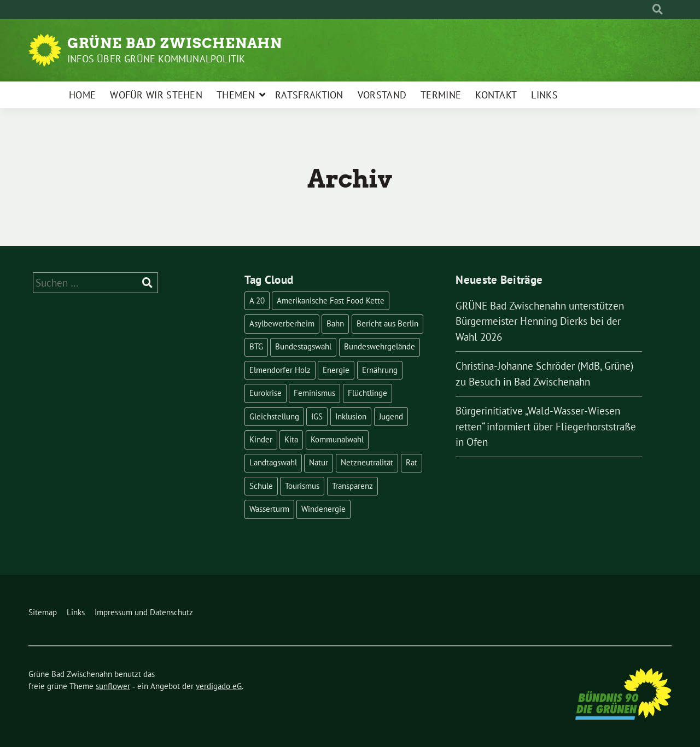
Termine (441, 95)
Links (544, 95)
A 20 (257, 300)
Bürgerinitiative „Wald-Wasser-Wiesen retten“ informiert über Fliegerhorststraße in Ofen (546, 426)
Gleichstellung (274, 416)
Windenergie (323, 509)
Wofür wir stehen (156, 95)
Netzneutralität (367, 462)
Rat (412, 462)
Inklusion (351, 416)
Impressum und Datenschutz (144, 612)
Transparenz (352, 486)
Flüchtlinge (367, 393)
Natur (319, 462)
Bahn (335, 323)
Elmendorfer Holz (280, 370)
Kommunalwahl (337, 439)
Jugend (391, 416)
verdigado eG (219, 686)
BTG (256, 346)
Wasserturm (269, 509)
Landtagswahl (273, 462)
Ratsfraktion (309, 95)
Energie (336, 370)
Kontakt (496, 95)
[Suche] (647, 10)
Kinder (261, 439)
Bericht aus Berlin (387, 323)
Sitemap (43, 612)
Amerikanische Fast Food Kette (331, 300)
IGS (317, 416)
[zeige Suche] (658, 10)
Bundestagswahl (303, 346)
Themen (236, 95)
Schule (261, 486)
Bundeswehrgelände (380, 346)
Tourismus (302, 486)
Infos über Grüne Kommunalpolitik (156, 59)
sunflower (113, 686)
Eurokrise (266, 393)
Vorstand (382, 95)
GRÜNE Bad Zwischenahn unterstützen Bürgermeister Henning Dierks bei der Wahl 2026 (540, 321)
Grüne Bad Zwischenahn (175, 43)
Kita (291, 439)
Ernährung (380, 370)
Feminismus (314, 393)
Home (82, 95)
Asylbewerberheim (282, 323)
